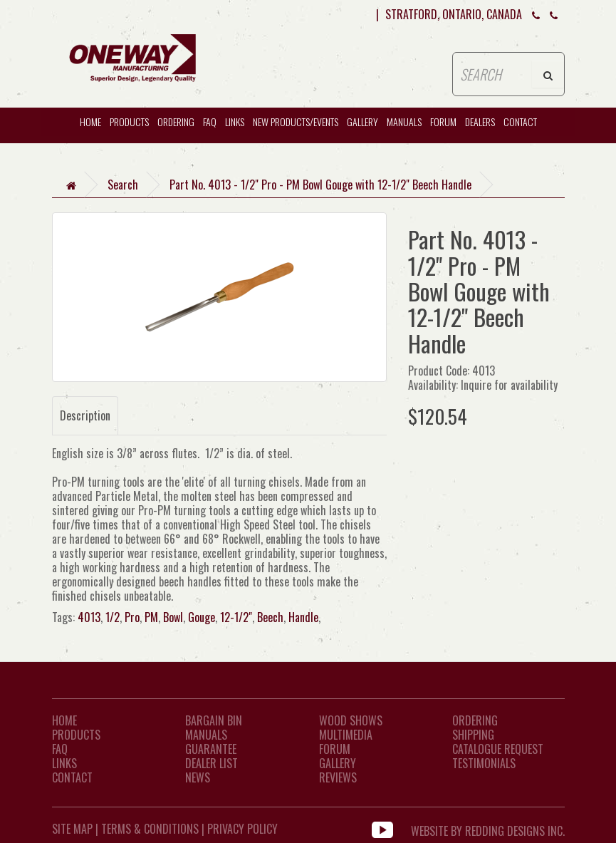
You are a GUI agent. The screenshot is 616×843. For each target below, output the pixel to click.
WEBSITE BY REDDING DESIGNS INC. (488, 829)
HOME (90, 121)
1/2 (113, 617)
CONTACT (520, 121)
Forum (443, 121)
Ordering (176, 121)
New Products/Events (296, 121)
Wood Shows (351, 720)
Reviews (338, 777)
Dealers (480, 121)
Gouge (202, 617)
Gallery (362, 121)
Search (123, 185)
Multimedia (346, 735)
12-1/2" (236, 617)
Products (129, 121)
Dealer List (212, 763)
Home (64, 720)
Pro (132, 617)
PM (151, 617)
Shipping (473, 735)
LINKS (64, 763)
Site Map (72, 829)
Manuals (404, 121)
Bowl (173, 617)
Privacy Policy (242, 829)
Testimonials (484, 763)
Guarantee (211, 749)
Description (85, 415)
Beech (270, 617)
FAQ (210, 121)
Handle (303, 617)
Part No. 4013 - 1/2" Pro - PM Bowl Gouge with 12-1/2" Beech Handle (320, 185)
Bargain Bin (214, 720)
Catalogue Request (498, 749)
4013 (89, 617)
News (198, 777)
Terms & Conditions (150, 829)
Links (235, 121)
